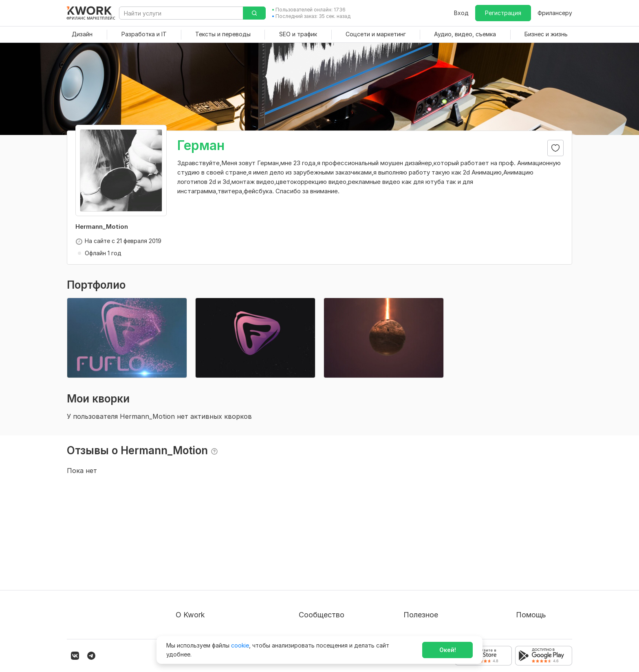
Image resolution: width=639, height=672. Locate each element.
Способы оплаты (200, 592)
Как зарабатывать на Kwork (442, 592)
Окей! (448, 650)
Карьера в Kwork (199, 607)
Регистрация (503, 13)
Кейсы (307, 578)
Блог (305, 548)
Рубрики (415, 607)
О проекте (190, 548)
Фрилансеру (555, 13)
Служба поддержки (544, 563)
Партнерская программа (334, 563)
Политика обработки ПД (211, 578)
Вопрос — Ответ (540, 548)
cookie (240, 645)
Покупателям (422, 548)
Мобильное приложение (438, 622)
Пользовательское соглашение (220, 563)
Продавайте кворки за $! (439, 578)
